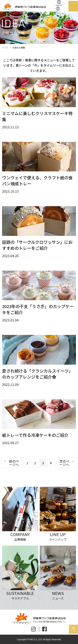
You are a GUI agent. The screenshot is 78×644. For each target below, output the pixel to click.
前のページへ (14, 463)
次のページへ (64, 463)
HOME (5, 48)
